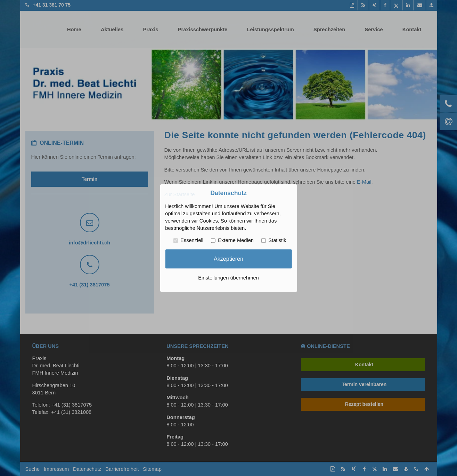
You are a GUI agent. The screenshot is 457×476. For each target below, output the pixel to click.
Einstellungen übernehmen (228, 278)
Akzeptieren (228, 259)
